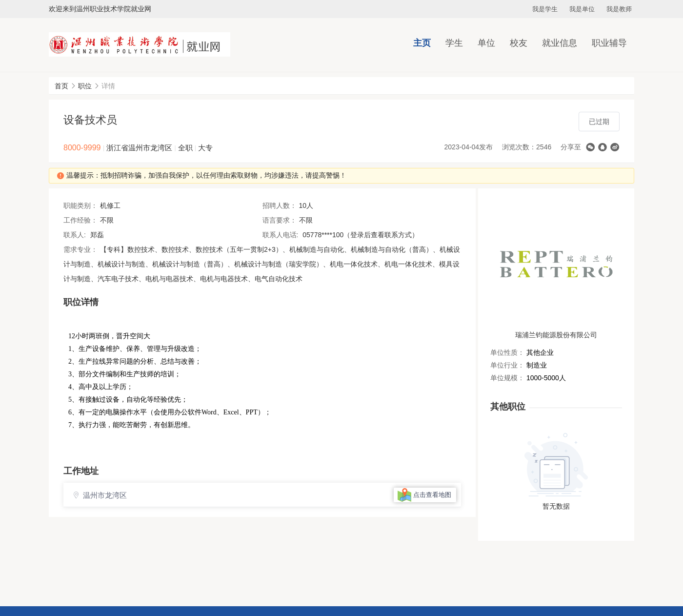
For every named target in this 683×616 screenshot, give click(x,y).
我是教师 (619, 9)
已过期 (599, 122)
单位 (486, 43)
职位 (85, 86)
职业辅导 (609, 43)
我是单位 (582, 9)
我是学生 (545, 9)
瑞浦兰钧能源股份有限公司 (556, 335)
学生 (454, 43)
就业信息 (560, 43)
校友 (519, 43)
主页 (422, 43)
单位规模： (507, 378)
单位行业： (507, 365)
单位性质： (507, 352)
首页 (61, 86)
